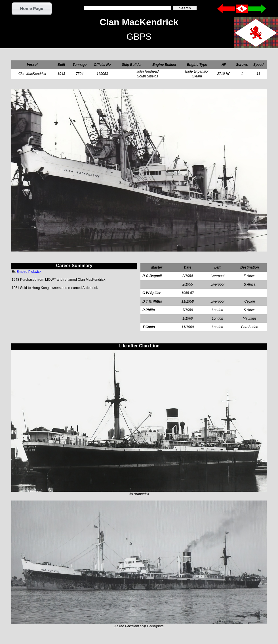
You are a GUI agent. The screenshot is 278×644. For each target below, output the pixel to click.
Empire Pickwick (29, 272)
